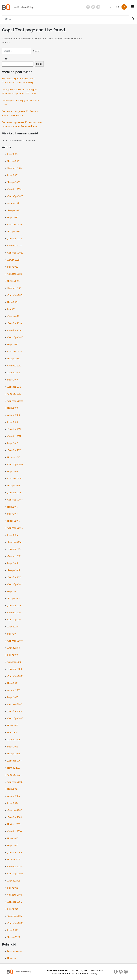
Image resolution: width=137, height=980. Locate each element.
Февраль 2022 (15, 274)
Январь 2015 (14, 521)
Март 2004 (13, 909)
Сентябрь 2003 (15, 923)
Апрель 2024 (14, 203)
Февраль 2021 (14, 316)
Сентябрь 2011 (15, 620)
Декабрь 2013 (14, 549)
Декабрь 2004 (15, 902)
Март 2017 (13, 443)
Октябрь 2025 (15, 168)
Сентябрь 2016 (15, 464)
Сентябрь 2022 (15, 253)
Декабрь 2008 (15, 711)
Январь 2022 (14, 281)
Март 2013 (13, 563)
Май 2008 (12, 732)
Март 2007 (13, 803)
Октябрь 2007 (14, 775)
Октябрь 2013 (14, 556)
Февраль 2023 (15, 225)
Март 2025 (13, 175)
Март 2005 (13, 888)
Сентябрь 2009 (15, 676)
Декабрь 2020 (15, 323)
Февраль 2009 (15, 704)
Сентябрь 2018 (15, 401)
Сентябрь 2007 (15, 782)
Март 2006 (13, 845)
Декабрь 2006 (15, 817)
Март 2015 (13, 514)
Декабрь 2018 (14, 387)
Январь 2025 (14, 182)
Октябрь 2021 (14, 288)
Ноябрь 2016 (14, 457)
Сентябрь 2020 (15, 337)
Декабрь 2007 (15, 761)
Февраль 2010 (14, 662)
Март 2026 (13, 154)
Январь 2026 (14, 161)
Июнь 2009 (13, 683)
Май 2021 (12, 309)
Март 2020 (13, 344)
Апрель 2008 (14, 740)
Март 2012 (13, 591)
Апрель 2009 (14, 690)
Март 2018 (13, 422)
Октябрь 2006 (15, 831)
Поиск (5, 59)
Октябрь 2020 (14, 330)
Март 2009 (13, 697)
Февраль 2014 (14, 542)
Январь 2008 (14, 754)
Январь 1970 (14, 937)
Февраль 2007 (15, 810)
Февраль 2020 (15, 351)
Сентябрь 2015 (15, 500)
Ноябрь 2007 (14, 768)
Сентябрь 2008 (15, 718)
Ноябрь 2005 (14, 859)
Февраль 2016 (14, 478)
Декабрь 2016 (14, 450)
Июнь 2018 (13, 408)
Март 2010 (13, 655)
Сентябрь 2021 (15, 295)
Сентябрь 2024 (15, 196)
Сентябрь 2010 (15, 641)
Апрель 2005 (14, 881)
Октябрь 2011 (14, 613)
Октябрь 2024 (15, 189)
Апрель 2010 (14, 648)
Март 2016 (13, 471)
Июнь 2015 (13, 507)
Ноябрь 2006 (14, 824)
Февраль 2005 (15, 895)
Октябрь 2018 (14, 394)
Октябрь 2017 (14, 436)
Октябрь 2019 (14, 366)
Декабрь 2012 (14, 577)
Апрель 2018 (14, 415)
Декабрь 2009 (15, 669)
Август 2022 (13, 260)
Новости (12, 958)
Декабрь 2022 (15, 239)
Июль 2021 (13, 302)
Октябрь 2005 (15, 867)
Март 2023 (13, 217)
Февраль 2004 (15, 916)
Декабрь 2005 (15, 853)
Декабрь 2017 (14, 429)
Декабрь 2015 (14, 493)
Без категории (15, 951)
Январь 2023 (14, 231)
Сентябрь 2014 (15, 528)
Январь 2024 (14, 210)
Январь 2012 (14, 598)
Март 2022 (13, 267)
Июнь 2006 (13, 838)
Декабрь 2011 (14, 606)
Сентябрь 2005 (15, 874)
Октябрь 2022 (14, 246)
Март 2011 (12, 634)
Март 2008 (13, 747)
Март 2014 (13, 535)
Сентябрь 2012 (15, 584)
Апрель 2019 (14, 373)
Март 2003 (13, 930)
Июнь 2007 (13, 789)
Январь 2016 (14, 486)
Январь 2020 (14, 359)
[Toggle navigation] (134, 7)
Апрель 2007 (14, 796)
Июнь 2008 (13, 725)
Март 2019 (13, 380)
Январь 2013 (14, 570)
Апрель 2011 (13, 627)
